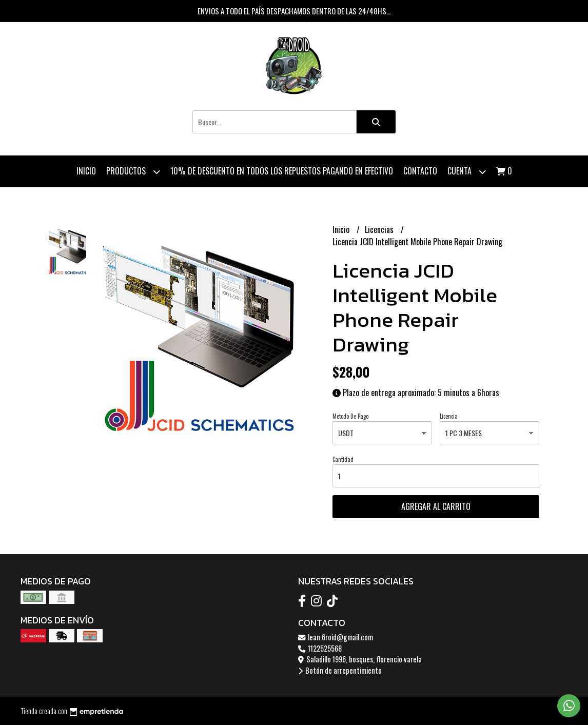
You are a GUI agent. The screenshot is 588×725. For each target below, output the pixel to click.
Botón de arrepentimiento (340, 670)
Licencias (380, 229)
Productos (133, 172)
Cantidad (343, 459)
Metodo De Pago (350, 416)
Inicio (86, 171)
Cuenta (467, 172)
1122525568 (320, 648)
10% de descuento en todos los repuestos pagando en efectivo (282, 171)
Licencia (449, 416)
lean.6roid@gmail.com (336, 637)
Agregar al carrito (436, 506)
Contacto (420, 171)
